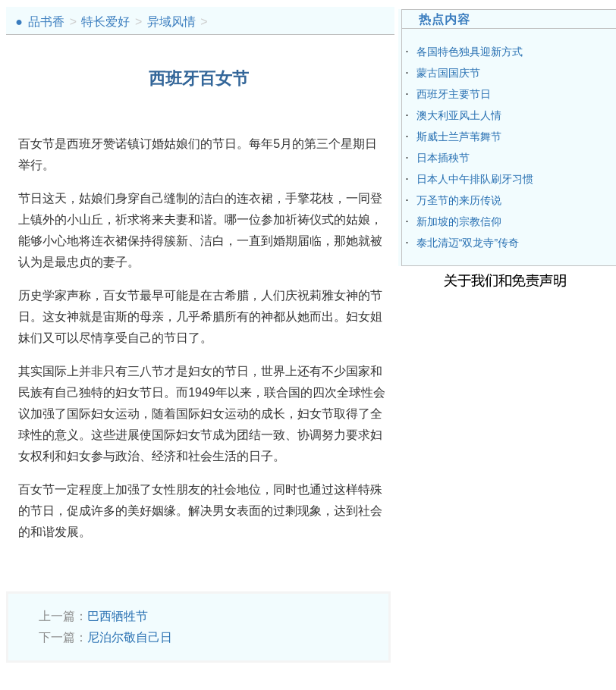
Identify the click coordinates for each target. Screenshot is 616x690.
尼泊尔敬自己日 (130, 637)
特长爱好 (105, 22)
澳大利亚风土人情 (459, 115)
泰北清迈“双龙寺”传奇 (468, 243)
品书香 (46, 22)
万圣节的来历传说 (459, 200)
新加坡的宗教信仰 (459, 221)
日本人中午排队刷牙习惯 (475, 179)
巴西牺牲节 (118, 616)
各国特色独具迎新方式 (470, 52)
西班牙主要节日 (454, 94)
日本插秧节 (443, 158)
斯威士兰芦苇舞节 (459, 136)
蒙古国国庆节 (448, 73)
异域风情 (171, 22)
